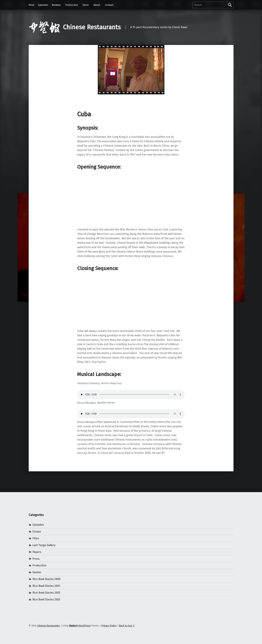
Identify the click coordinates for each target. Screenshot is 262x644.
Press (36, 559)
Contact (109, 5)
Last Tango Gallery (44, 545)
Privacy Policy (109, 626)
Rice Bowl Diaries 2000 (46, 579)
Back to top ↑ (127, 626)
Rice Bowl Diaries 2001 (46, 586)
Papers (37, 552)
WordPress (84, 626)
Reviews (56, 5)
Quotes (37, 572)
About (97, 5)
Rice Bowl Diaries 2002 (46, 593)
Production (72, 5)
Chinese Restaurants (92, 27)
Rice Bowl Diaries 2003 (46, 599)
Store (86, 5)
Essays (37, 532)
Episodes (43, 5)
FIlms (36, 538)
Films (31, 5)
